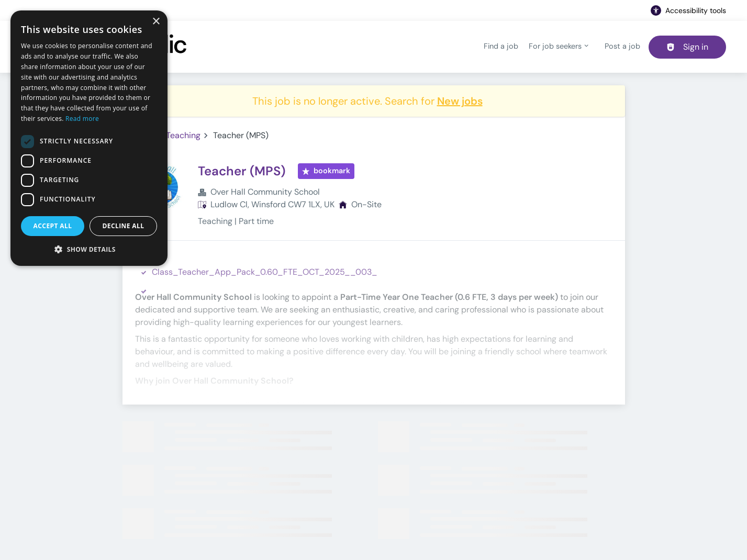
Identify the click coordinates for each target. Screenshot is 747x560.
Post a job (622, 46)
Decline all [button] (124, 226)
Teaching (183, 135)
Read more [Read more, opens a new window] (82, 119)
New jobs (460, 101)
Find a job (501, 46)
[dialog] (89, 138)
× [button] (156, 22)
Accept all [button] (53, 226)
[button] (89, 249)
